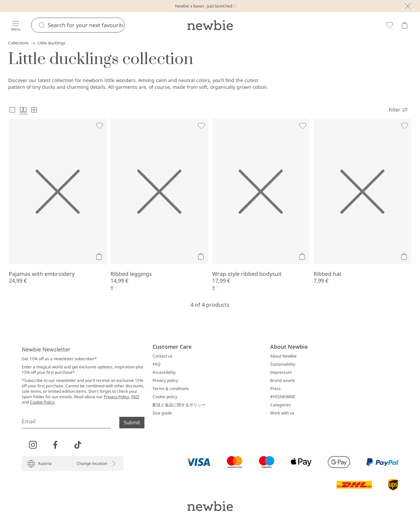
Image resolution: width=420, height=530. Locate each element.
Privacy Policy (116, 397)
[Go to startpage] (210, 25)
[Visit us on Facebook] (55, 445)
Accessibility (164, 372)
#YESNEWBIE (283, 397)
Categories (281, 405)
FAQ (135, 397)
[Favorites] (389, 25)
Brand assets (283, 381)
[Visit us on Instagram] (33, 445)
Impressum (281, 372)
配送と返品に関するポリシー (179, 405)
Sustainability (283, 364)
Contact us (163, 356)
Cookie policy (165, 397)
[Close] (408, 6)
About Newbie (283, 356)
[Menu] (16, 25)
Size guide (162, 413)
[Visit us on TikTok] (78, 445)
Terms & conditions (171, 389)
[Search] (86, 25)
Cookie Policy (42, 402)
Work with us (282, 413)
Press (275, 389)
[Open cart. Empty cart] (404, 25)
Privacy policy (165, 381)
